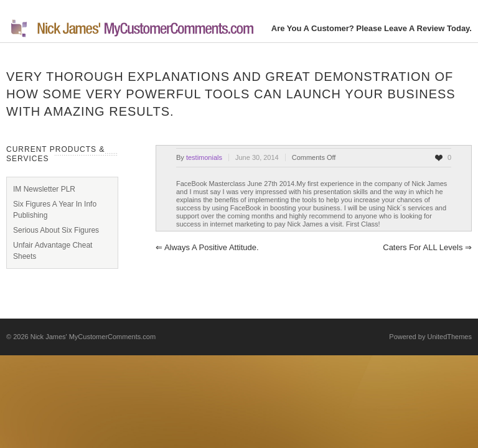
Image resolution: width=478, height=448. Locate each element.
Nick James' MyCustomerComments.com (93, 337)
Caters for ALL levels (427, 247)
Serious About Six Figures (56, 230)
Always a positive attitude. (207, 247)
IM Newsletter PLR (44, 189)
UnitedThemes (449, 337)
